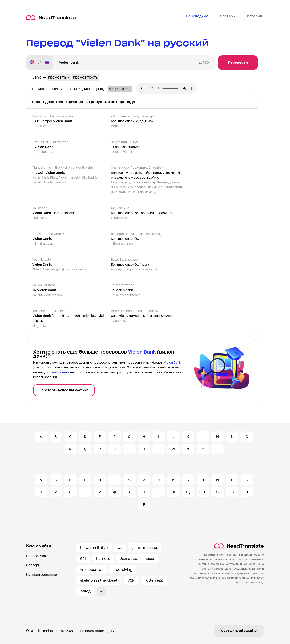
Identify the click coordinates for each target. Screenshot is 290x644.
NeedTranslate (51, 18)
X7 (120, 548)
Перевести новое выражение (64, 390)
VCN (131, 580)
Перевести (238, 63)
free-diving (123, 570)
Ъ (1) (203, 492)
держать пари (145, 548)
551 (83, 559)
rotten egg (154, 580)
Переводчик (36, 556)
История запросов (41, 574)
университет (92, 570)
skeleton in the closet (99, 580)
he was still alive (94, 548)
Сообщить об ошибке (239, 631)
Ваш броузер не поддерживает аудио (170, 89)
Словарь (33, 565)
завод (85, 591)
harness (103, 559)
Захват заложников (138, 559)
